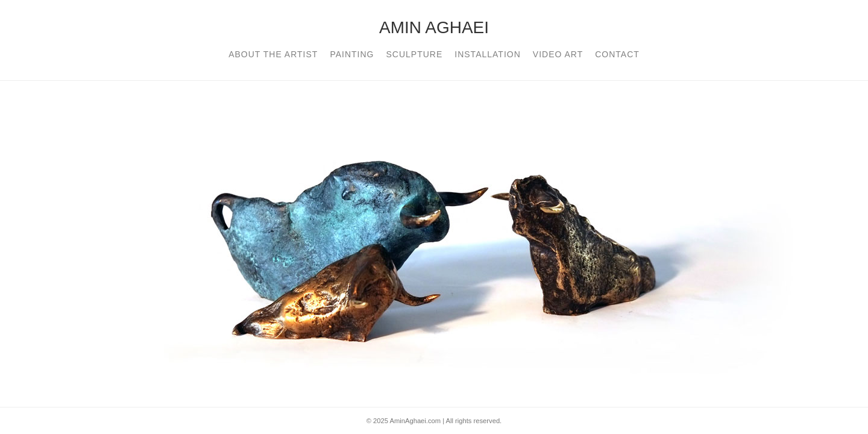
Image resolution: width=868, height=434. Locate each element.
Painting (352, 54)
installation (488, 54)
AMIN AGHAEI (434, 27)
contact (617, 54)
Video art (558, 54)
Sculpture (414, 54)
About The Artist (273, 54)
